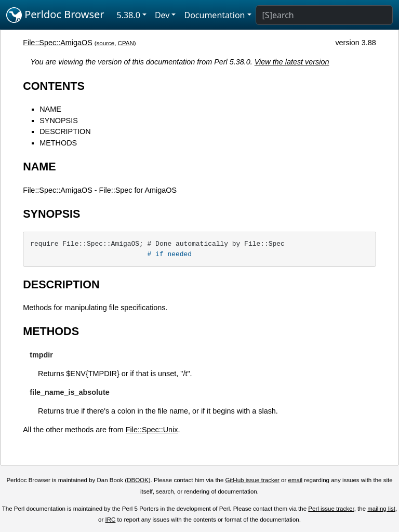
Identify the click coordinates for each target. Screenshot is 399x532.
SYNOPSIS (59, 121)
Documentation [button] (214, 15)
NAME (50, 109)
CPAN (126, 43)
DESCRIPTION (65, 131)
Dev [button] (162, 15)
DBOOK (138, 480)
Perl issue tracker (331, 509)
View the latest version (292, 62)
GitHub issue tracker (252, 480)
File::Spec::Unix (152, 430)
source (106, 43)
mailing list (381, 509)
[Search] (324, 15)
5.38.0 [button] (129, 15)
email (296, 480)
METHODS (58, 143)
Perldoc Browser (55, 15)
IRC (111, 520)
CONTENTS (54, 86)
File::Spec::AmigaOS (58, 43)
